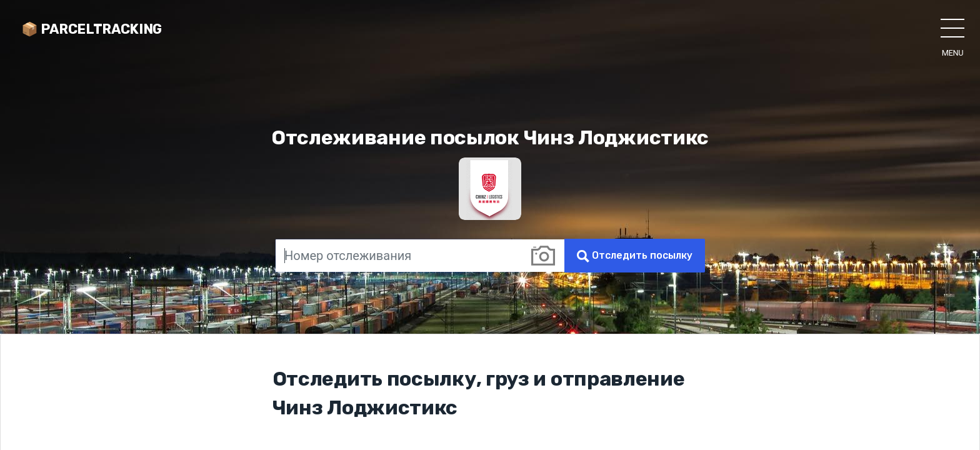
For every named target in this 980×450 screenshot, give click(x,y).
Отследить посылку (635, 256)
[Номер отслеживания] (398, 256)
